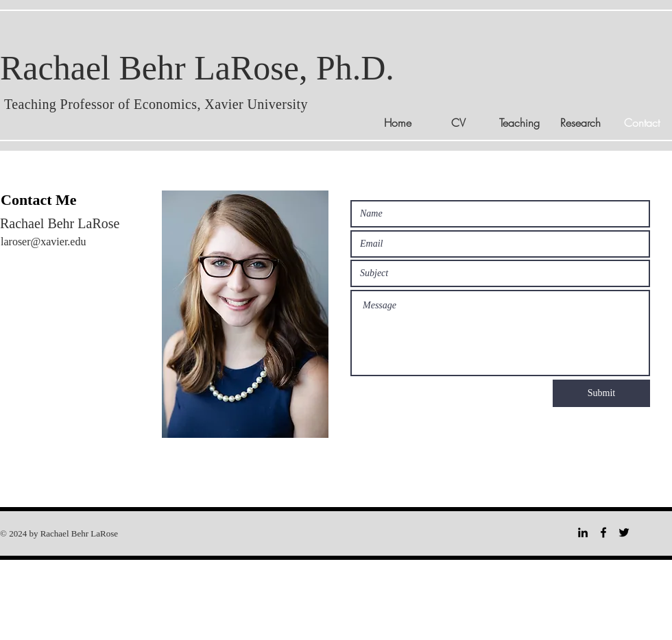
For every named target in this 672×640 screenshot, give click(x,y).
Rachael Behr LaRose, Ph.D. (197, 68)
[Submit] (601, 393)
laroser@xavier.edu (43, 242)
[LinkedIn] (583, 532)
